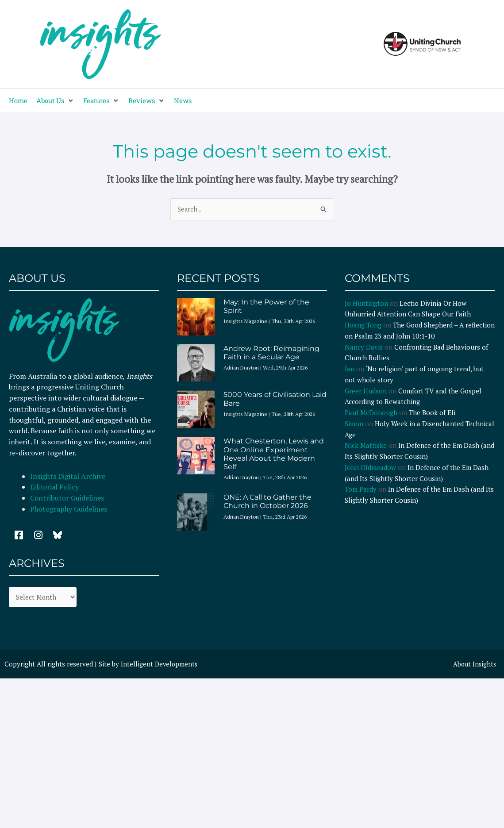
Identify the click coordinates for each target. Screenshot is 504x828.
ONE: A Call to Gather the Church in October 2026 (267, 502)
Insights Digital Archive (68, 476)
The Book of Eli (432, 413)
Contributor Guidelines (67, 498)
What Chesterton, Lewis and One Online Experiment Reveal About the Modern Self (274, 454)
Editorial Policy (55, 487)
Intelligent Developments (160, 665)
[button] (55, 101)
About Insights (474, 665)
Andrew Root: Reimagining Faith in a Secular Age (271, 353)
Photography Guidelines (69, 509)
